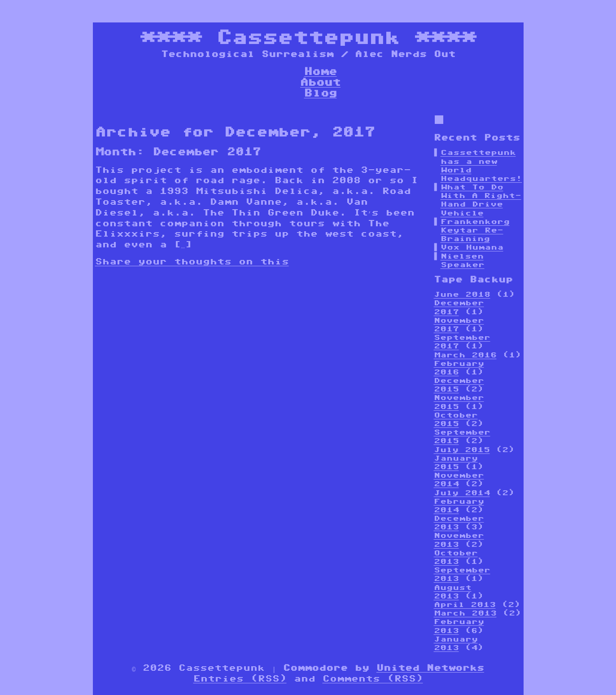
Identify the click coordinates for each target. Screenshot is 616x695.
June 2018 (462, 294)
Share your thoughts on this (192, 261)
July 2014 (462, 493)
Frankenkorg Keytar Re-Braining (475, 230)
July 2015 (462, 450)
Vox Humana (472, 247)
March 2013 (465, 613)
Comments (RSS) (373, 678)
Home (321, 71)
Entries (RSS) (240, 678)
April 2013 (465, 605)
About (320, 82)
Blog (321, 93)
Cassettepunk (308, 37)
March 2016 (465, 355)
